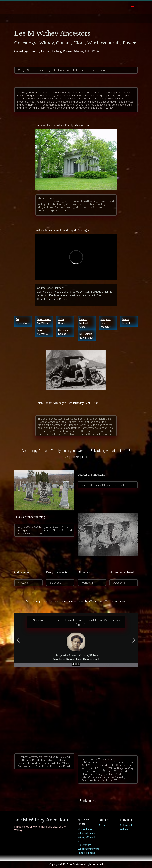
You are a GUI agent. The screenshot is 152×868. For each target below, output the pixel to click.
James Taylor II (126, 321)
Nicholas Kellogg (63, 332)
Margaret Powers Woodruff (106, 323)
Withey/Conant (86, 833)
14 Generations (23, 321)
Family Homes (86, 853)
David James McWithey (44, 321)
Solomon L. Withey (127, 827)
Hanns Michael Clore (84, 323)
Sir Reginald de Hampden (86, 336)
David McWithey (43, 332)
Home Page (85, 830)
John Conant (62, 321)
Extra (102, 825)
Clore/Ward (84, 845)
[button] (133, 7)
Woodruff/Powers (87, 849)
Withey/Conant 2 (86, 839)
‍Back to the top (91, 801)
